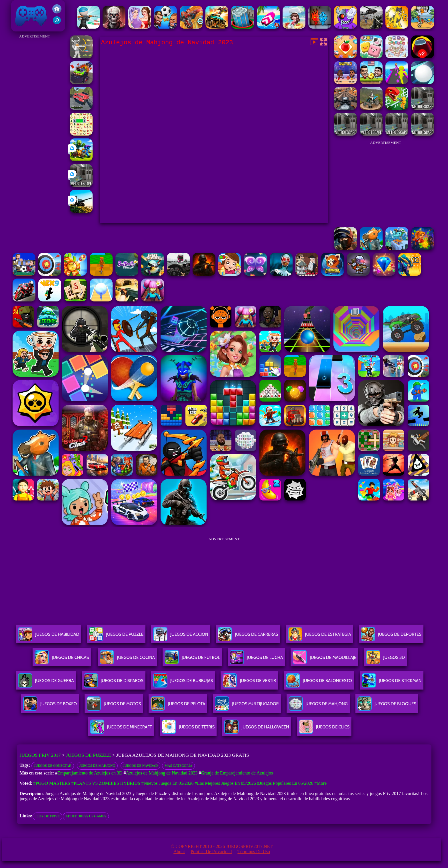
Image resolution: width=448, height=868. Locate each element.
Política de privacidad (211, 852)
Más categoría (178, 766)
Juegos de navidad (140, 766)
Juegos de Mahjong (97, 766)
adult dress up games (86, 816)
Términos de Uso (254, 852)
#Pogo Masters (52, 783)
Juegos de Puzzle (89, 755)
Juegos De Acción (181, 636)
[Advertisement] (35, 126)
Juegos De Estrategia (320, 636)
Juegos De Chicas (62, 660)
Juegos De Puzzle (116, 636)
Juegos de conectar (53, 766)
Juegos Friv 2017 (31, 16)
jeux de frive (47, 816)
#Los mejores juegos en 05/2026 (225, 783)
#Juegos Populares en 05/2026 (285, 783)
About (179, 852)
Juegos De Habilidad (49, 636)
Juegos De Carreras (248, 636)
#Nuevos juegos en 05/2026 (168, 783)
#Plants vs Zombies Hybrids (106, 783)
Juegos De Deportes (391, 636)
